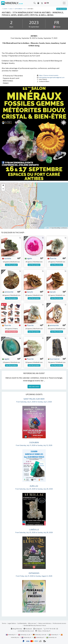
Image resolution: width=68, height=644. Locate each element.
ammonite (8, 292)
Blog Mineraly (17, 629)
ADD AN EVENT (34, 387)
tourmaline (53, 359)
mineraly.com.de (40, 635)
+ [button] (3, 186)
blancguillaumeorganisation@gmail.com (52, 77)
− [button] (3, 189)
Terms (4, 623)
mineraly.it (54, 635)
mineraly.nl (27, 637)
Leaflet (47, 228)
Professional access (59, 623)
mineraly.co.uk (24, 635)
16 (25, 9)
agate (28, 258)
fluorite (52, 258)
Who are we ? (33, 623)
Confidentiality (22, 623)
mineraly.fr (11, 635)
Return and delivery (45, 623)
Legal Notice (12, 623)
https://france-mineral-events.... (49, 75)
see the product (11, 265)
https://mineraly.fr (44, 631)
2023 (11, 9)
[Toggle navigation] (64, 3)
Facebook (28, 629)
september (18, 9)
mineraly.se (51, 637)
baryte (29, 292)
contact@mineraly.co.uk (26, 631)
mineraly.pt (39, 637)
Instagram (38, 629)
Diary (5, 9)
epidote (7, 258)
